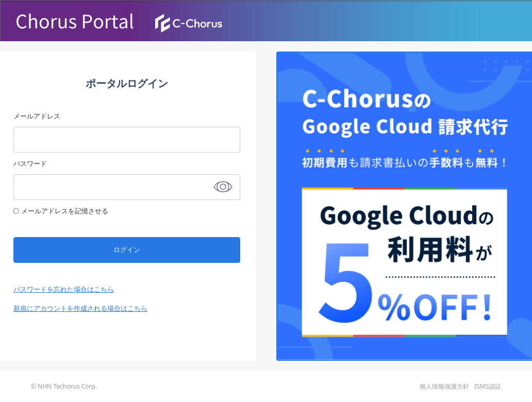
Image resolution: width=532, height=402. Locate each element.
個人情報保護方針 (444, 386)
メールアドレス (37, 116)
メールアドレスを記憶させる (65, 211)
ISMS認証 (488, 386)
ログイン (127, 250)
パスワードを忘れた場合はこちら (64, 289)
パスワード (30, 163)
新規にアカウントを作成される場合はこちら (80, 308)
